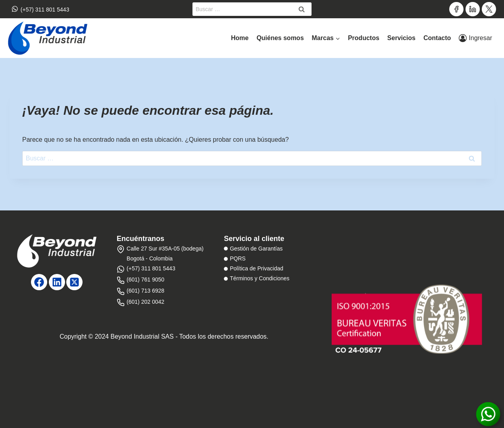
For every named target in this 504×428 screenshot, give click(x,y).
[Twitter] (489, 9)
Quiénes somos (280, 38)
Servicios (401, 38)
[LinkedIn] (473, 9)
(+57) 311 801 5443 (40, 9)
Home (240, 38)
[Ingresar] (475, 38)
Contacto (437, 38)
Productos (364, 38)
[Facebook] (456, 9)
